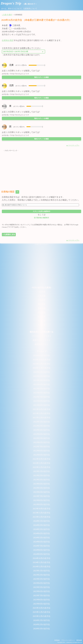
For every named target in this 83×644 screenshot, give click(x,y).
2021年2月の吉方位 (42, 376)
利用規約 (57, 640)
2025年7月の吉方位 (42, 595)
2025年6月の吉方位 (42, 591)
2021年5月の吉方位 (42, 389)
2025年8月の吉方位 (42, 600)
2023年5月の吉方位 (42, 488)
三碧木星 (42, 300)
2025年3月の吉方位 (42, 579)
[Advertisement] (41, 169)
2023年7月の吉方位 (42, 496)
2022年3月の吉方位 (42, 430)
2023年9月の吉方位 (42, 504)
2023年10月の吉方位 (42, 509)
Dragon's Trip (19, 3)
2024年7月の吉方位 (42, 546)
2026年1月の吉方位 (42, 620)
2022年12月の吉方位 (42, 467)
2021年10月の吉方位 (42, 409)
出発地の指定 (10, 192)
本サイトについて (15, 9)
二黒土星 (42, 296)
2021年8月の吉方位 (42, 401)
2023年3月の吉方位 (42, 480)
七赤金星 (42, 317)
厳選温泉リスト (42, 344)
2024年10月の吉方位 (42, 558)
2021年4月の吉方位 (42, 384)
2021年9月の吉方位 (42, 405)
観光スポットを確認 (41, 77)
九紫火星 (42, 325)
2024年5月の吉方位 (42, 538)
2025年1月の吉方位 (42, 571)
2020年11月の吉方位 (41, 364)
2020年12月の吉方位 (42, 368)
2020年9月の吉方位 (42, 355)
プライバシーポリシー (68, 640)
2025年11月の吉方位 (41, 612)
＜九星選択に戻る (9, 234)
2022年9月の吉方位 (42, 455)
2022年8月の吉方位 (42, 451)
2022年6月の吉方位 (42, 442)
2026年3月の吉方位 (42, 629)
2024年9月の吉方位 (42, 554)
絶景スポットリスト (42, 340)
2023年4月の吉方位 (42, 484)
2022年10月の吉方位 (42, 459)
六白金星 (42, 312)
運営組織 (79, 640)
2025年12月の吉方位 (42, 616)
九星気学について (30, 9)
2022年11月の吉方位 (41, 463)
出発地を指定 (8, 40)
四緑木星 (42, 304)
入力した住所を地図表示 (41, 211)
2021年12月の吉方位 (42, 418)
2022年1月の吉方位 (42, 422)
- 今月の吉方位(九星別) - (41, 288)
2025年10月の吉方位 (42, 608)
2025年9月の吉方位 (42, 604)
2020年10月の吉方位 (42, 360)
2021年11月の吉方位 (41, 413)
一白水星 (42, 292)
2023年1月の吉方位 (42, 471)
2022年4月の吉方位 (42, 434)
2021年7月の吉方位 (42, 397)
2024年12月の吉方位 (42, 567)
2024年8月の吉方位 (42, 550)
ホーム (4, 9)
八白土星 (42, 321)
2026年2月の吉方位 (42, 624)
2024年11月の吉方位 (41, 562)
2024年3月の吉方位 (42, 529)
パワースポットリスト (42, 336)
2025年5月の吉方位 (42, 587)
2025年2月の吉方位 (42, 575)
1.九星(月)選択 (7, 15)
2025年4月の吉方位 (42, 583)
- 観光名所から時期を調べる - (41, 332)
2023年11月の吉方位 (41, 513)
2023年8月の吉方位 (42, 500)
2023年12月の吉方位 (42, 517)
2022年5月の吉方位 (42, 438)
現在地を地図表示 (41, 218)
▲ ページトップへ (73, 145)
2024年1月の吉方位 (42, 521)
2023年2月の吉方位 (42, 475)
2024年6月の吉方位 (42, 542)
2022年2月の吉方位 (42, 426)
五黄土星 (42, 308)
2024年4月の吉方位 (42, 533)
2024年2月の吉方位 (42, 525)
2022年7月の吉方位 (42, 447)
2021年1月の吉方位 (42, 372)
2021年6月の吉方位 (42, 393)
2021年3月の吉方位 (42, 380)
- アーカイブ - (41, 351)
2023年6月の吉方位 (42, 492)
